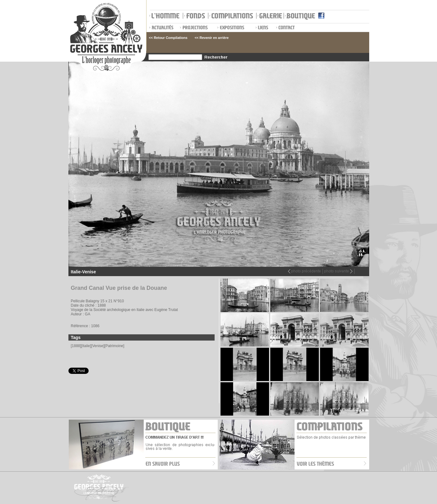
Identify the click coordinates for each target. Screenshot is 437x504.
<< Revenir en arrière (212, 38)
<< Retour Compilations (168, 38)
